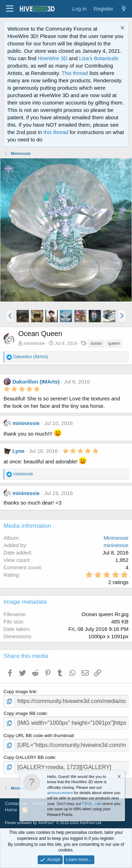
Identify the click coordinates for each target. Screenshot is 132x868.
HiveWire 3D (52, 58)
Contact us (16, 803)
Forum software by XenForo (54, 823)
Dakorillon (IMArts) (36, 382)
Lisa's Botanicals (99, 58)
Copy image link (20, 692)
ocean (96, 343)
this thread (56, 132)
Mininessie (116, 538)
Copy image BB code (25, 713)
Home (11, 810)
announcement (60, 793)
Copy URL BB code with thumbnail (39, 736)
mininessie (34, 343)
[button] (10, 9)
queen (114, 343)
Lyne (18, 451)
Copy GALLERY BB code (29, 757)
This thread (75, 73)
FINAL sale (92, 804)
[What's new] (124, 9)
